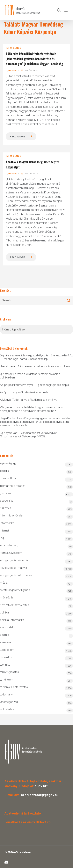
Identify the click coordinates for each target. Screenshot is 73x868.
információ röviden (12, 515)
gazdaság (6, 493)
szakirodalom (9, 627)
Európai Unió (8, 478)
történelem (7, 680)
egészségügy (8, 463)
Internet (4, 531)
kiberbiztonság (9, 545)
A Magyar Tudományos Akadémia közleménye (29, 400)
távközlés (6, 657)
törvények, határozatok (14, 687)
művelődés (7, 597)
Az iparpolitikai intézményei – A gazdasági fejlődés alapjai (35, 385)
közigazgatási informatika (16, 575)
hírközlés (6, 508)
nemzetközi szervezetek (14, 605)
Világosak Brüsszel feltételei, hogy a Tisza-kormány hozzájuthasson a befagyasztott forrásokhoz (31, 409)
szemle (4, 635)
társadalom (7, 650)
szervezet (6, 642)
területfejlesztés (9, 672)
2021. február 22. (30, 71)
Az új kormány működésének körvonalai (25, 392)
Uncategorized (9, 702)
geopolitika (7, 501)
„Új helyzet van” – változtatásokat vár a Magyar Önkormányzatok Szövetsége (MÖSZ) (28, 435)
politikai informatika (12, 620)
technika (5, 665)
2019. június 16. (30, 174)
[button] (67, 10)
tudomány (6, 694)
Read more (17, 137)
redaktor (12, 71)
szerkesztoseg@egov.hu (40, 795)
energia (4, 471)
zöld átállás (7, 709)
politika (4, 612)
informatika (13, 48)
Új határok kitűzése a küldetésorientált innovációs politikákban (30, 376)
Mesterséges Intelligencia (36, 591)
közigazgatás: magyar (14, 568)
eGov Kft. (41, 786)
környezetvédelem (11, 553)
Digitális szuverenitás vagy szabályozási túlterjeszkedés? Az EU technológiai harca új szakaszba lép (36, 357)
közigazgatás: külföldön (15, 560)
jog (2, 538)
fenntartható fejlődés (13, 486)
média (4, 583)
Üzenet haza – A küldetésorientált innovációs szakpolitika (35, 366)
